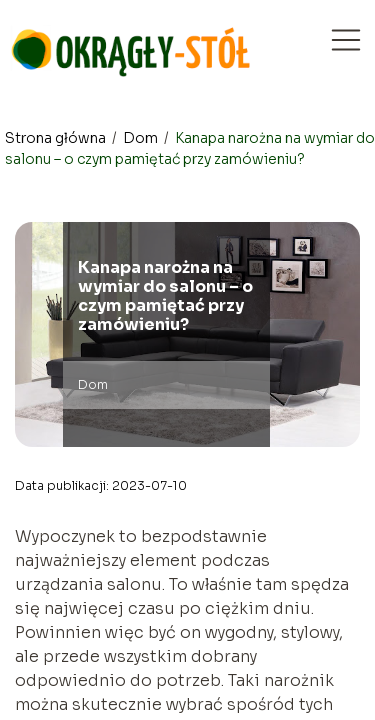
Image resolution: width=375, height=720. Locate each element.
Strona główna (57, 138)
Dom (142, 138)
